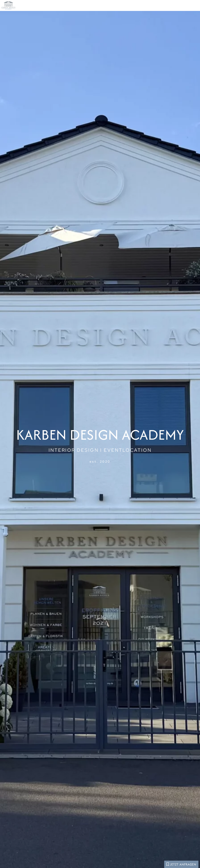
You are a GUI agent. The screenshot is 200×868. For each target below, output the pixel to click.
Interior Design (154, 6)
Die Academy (85, 6)
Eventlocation (118, 6)
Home (62, 6)
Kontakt (182, 6)
